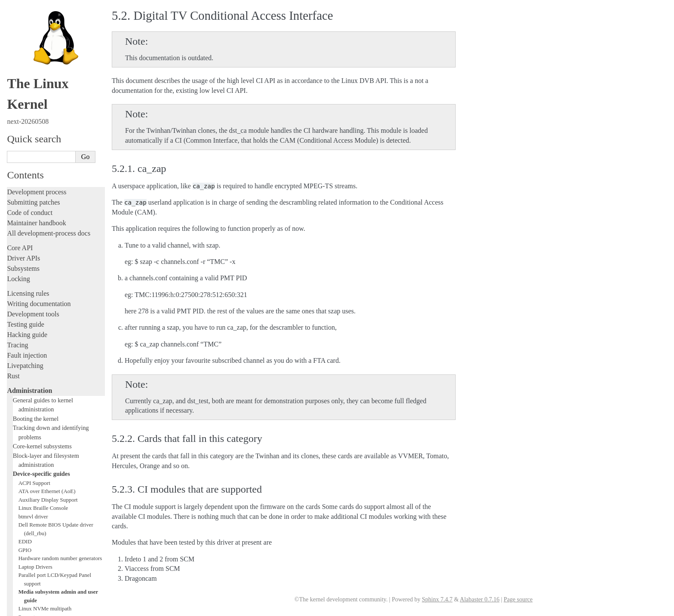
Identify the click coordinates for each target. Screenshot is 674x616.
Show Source (25, 608)
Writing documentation (39, 49)
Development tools (33, 60)
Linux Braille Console (43, 253)
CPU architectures (32, 544)
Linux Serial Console (42, 404)
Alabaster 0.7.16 (480, 599)
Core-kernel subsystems (42, 192)
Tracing (17, 90)
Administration (29, 136)
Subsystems (23, 14)
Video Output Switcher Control (54, 446)
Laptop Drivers (35, 312)
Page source (518, 599)
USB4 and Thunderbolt (44, 430)
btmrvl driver (33, 262)
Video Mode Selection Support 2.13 (59, 413)
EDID (25, 287)
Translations (24, 574)
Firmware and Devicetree (42, 530)
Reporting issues (30, 484)
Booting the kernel (36, 164)
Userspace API (27, 505)
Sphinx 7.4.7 (437, 599)
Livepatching (25, 111)
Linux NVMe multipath (45, 354)
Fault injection (27, 101)
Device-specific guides (41, 219)
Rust (13, 121)
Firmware (20, 519)
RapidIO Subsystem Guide (48, 379)
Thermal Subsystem (41, 421)
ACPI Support (34, 228)
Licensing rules (28, 39)
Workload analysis (36, 455)
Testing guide (25, 70)
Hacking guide (27, 80)
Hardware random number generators (60, 304)
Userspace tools (29, 495)
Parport (27, 363)
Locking (18, 24)
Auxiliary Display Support (48, 245)
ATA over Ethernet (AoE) (47, 237)
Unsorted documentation (41, 559)
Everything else (32, 464)
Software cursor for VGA (47, 438)
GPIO (25, 296)
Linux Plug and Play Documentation (59, 371)
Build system (25, 474)
